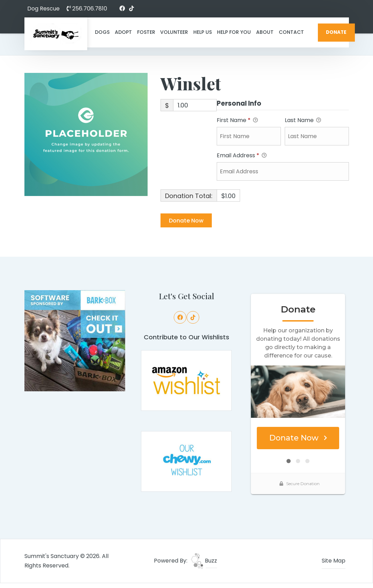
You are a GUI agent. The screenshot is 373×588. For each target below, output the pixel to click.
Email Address (242, 156)
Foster (146, 32)
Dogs (102, 32)
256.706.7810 (87, 9)
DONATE (336, 32)
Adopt (123, 32)
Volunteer (174, 32)
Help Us (203, 32)
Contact (291, 32)
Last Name (303, 120)
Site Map (334, 561)
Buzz (204, 561)
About (265, 32)
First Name (237, 120)
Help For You (234, 32)
